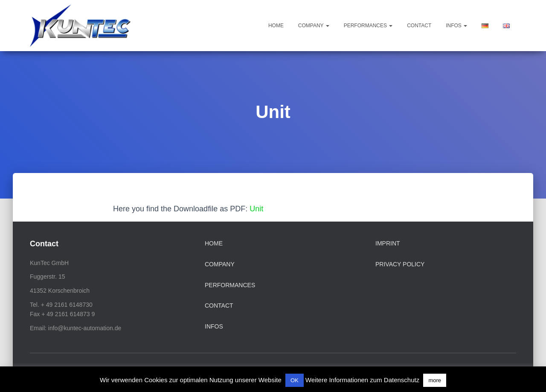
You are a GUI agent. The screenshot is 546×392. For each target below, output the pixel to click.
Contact (419, 26)
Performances (368, 26)
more (435, 380)
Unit (256, 209)
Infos (456, 26)
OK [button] (295, 380)
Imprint (388, 243)
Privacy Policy (400, 264)
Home (276, 26)
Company (314, 26)
